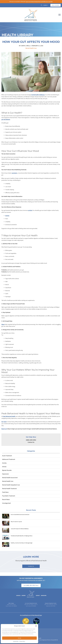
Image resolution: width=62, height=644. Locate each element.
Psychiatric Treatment (9, 496)
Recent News (6, 500)
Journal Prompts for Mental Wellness (20, 529)
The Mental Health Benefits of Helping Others (21, 536)
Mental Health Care (31, 48)
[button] (36, 626)
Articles (4, 467)
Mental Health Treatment (9, 489)
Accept (19, 638)
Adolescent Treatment (9, 459)
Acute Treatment (7, 456)
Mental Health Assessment (10, 478)
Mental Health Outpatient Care (11, 485)
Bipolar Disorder (7, 470)
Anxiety (4, 463)
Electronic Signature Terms (44, 640)
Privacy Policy (22, 641)
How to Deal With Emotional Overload (20, 514)
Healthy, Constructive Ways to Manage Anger (22, 543)
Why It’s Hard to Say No (16, 522)
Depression (5, 474)
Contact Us (31, 442)
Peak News (5, 492)
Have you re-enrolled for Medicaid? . (31, 2)
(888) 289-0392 (31, 440)
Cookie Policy (16, 641)
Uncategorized (6, 503)
